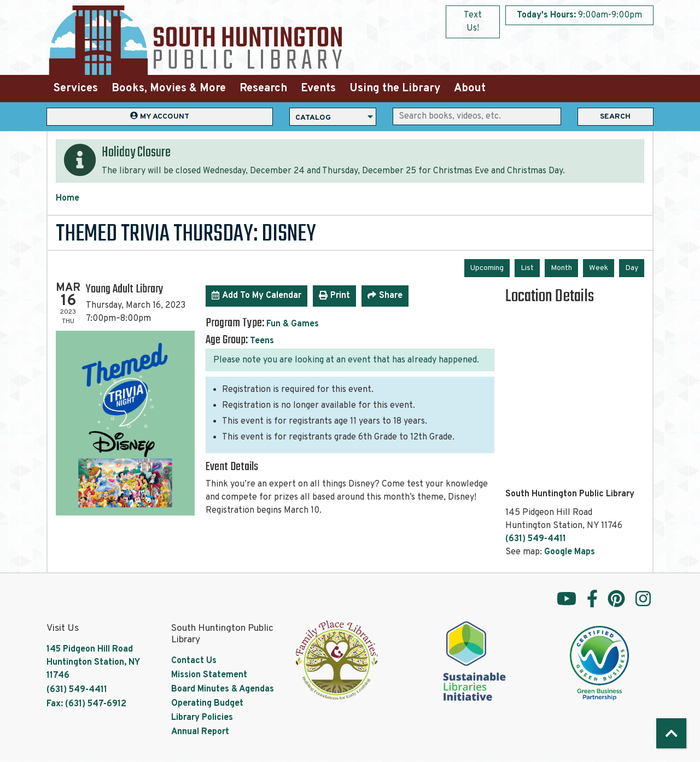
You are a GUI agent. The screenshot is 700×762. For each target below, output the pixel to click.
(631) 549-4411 (536, 539)
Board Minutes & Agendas (223, 689)
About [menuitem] (470, 89)
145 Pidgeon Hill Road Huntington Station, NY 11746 (93, 663)
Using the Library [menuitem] (395, 89)
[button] (579, 15)
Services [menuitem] (76, 89)
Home (68, 198)
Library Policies (202, 718)
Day (632, 268)
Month (561, 268)
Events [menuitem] (318, 89)
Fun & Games (293, 324)
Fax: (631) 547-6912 (86, 704)
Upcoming (487, 268)
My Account (160, 116)
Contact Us (194, 661)
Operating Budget (207, 704)
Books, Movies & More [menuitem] (169, 89)
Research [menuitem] (263, 89)
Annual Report (200, 732)
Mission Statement (209, 675)
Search (615, 117)
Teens (262, 341)
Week (599, 268)
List (527, 268)
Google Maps (570, 552)
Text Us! (473, 22)
